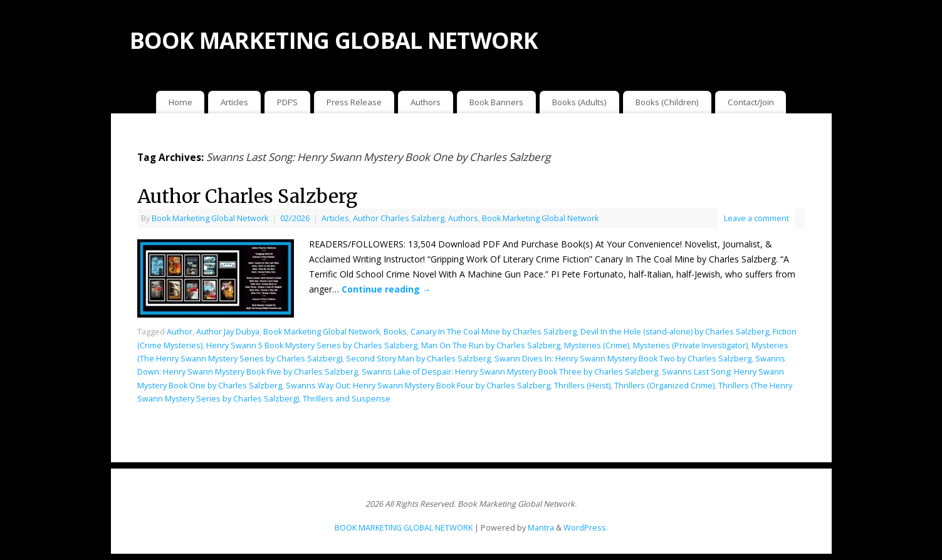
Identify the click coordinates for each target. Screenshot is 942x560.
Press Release (354, 102)
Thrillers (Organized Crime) (664, 386)
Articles (234, 102)
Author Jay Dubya (228, 332)
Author (180, 332)
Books (395, 332)
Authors (426, 102)
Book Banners (496, 102)
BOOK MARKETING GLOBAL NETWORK (334, 40)
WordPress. (586, 528)
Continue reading (386, 289)
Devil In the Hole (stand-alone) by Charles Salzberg (675, 332)
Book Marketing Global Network (210, 218)
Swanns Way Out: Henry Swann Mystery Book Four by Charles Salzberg (418, 386)
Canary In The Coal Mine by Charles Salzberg (494, 332)
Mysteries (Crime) (597, 345)
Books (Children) (667, 102)
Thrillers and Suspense (347, 399)
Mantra (541, 528)
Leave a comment (756, 218)
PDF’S (287, 102)
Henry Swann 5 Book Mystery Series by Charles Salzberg (312, 345)
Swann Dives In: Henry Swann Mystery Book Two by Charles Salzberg (623, 359)
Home (181, 102)
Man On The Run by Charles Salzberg (491, 345)
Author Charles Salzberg (247, 196)
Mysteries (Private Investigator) (690, 345)
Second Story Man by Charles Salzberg (418, 359)
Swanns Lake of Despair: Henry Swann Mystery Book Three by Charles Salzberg (510, 372)
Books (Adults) (579, 102)
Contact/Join (751, 102)
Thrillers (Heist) (582, 386)
